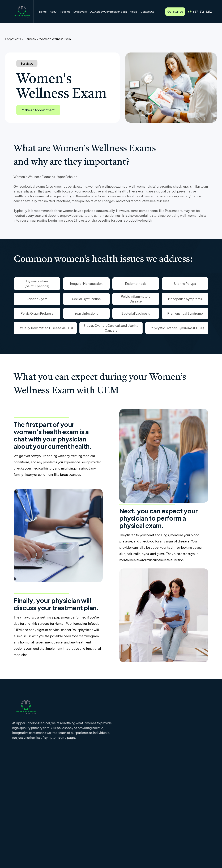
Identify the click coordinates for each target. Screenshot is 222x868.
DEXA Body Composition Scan (108, 12)
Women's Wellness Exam (55, 39)
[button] (65, 12)
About (54, 12)
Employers (80, 12)
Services (30, 39)
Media (134, 12)
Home (43, 12)
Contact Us (147, 12)
